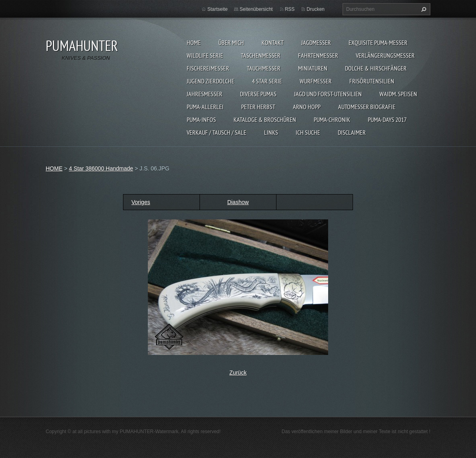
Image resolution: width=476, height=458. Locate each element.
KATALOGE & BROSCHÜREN (265, 120)
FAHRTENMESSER (318, 55)
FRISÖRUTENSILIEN (372, 81)
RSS (290, 9)
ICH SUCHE (308, 132)
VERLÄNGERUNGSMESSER (385, 55)
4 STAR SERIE (267, 81)
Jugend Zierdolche (211, 81)
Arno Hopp (307, 107)
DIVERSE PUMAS (258, 94)
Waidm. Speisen (398, 94)
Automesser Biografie (367, 107)
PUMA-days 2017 (387, 120)
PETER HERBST (258, 107)
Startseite (217, 9)
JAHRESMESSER (205, 94)
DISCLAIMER (352, 132)
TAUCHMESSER (264, 68)
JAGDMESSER (316, 43)
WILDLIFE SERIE (205, 55)
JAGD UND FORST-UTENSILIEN (328, 94)
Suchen (423, 9)
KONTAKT (273, 43)
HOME (194, 43)
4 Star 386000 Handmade (101, 168)
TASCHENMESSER (261, 55)
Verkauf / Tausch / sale (217, 132)
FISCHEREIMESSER (208, 68)
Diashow (238, 202)
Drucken (316, 9)
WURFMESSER (316, 81)
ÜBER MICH (231, 43)
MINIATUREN (313, 68)
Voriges (141, 202)
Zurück (238, 373)
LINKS (271, 132)
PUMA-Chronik (332, 120)
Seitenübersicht (256, 9)
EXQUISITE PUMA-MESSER (378, 43)
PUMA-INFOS (201, 120)
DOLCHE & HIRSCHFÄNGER (376, 68)
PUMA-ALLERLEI (205, 107)
